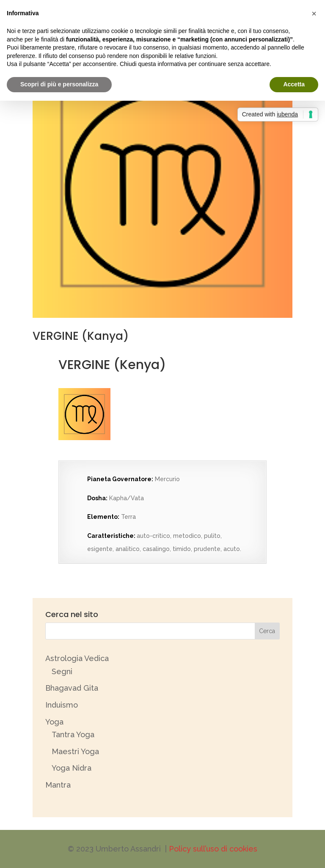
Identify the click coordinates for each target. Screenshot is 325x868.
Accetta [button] (294, 84)
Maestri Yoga (75, 751)
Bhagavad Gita (72, 688)
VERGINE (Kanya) (81, 336)
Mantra (58, 785)
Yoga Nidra (72, 768)
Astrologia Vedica (77, 658)
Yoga (54, 722)
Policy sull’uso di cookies (213, 849)
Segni (62, 671)
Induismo (62, 705)
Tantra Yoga (73, 734)
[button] (314, 14)
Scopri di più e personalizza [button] (59, 84)
